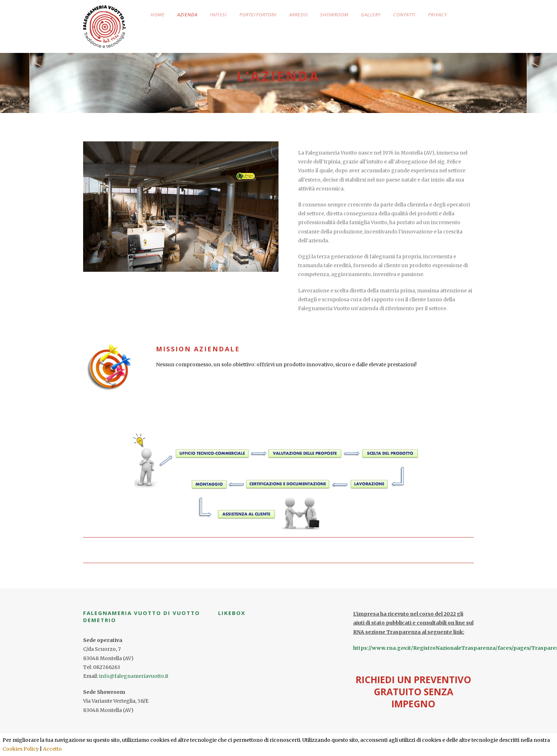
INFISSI (218, 15)
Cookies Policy (21, 749)
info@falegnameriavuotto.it (134, 676)
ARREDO (298, 15)
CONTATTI (404, 15)
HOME (158, 15)
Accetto (52, 749)
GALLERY (371, 15)
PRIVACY (438, 15)
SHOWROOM (334, 15)
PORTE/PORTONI (258, 15)
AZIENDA (187, 15)
